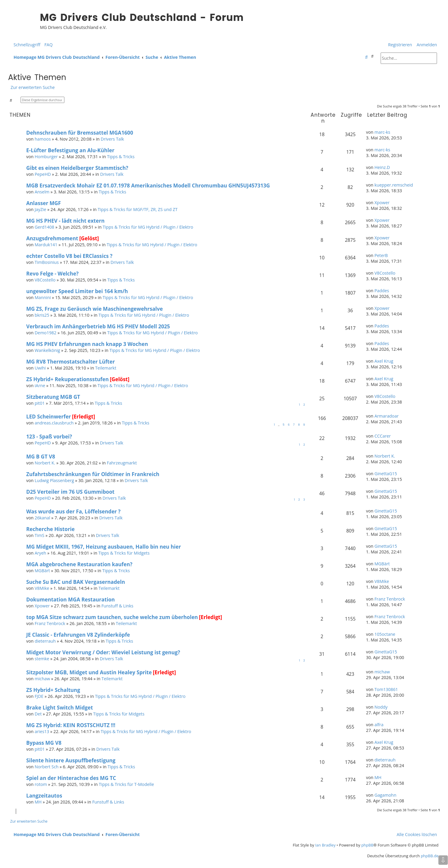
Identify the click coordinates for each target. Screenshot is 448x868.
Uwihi (40, 368)
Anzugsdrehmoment (52, 238)
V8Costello (45, 280)
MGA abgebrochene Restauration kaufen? (79, 564)
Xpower (382, 203)
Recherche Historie (50, 529)
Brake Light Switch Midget (60, 708)
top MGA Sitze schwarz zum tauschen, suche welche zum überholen (112, 617)
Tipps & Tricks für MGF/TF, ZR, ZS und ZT (138, 209)
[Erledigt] (84, 417)
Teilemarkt (106, 368)
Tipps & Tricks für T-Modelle (126, 784)
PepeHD (43, 174)
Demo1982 (45, 333)
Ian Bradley (325, 845)
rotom (41, 784)
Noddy (381, 707)
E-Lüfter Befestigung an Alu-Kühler (70, 150)
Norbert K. (45, 463)
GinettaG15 (386, 474)
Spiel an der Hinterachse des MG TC (71, 778)
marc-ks (382, 132)
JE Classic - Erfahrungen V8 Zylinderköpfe (78, 635)
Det (38, 714)
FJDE (39, 696)
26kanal (42, 518)
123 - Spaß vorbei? (49, 437)
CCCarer (383, 436)
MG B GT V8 (41, 457)
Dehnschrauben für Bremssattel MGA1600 (80, 133)
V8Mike (42, 588)
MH (378, 777)
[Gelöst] (89, 238)
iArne (40, 385)
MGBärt (42, 571)
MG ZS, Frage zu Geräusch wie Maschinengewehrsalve (94, 309)
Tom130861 (386, 689)
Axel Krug (384, 361)
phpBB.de (430, 856)
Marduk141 (46, 245)
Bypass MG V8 (44, 743)
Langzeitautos (44, 796)
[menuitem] (47, 45)
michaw (42, 679)
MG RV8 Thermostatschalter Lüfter (70, 362)
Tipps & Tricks (121, 157)
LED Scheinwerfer (49, 417)
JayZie (40, 209)
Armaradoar (386, 416)
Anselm (42, 192)
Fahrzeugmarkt (122, 463)
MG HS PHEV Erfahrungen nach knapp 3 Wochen (87, 344)
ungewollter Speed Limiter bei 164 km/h (77, 291)
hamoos (43, 139)
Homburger (46, 157)
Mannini (43, 297)
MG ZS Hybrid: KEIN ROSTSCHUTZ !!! (71, 725)
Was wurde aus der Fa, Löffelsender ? (73, 511)
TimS (39, 535)
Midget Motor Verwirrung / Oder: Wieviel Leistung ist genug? (103, 652)
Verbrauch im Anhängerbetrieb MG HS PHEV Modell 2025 (98, 326)
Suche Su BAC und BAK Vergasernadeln (76, 582)
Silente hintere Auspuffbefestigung (71, 760)
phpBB (367, 845)
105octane (385, 634)
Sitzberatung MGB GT (53, 397)
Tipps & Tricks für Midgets (124, 553)
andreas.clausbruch (54, 423)
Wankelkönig (47, 350)
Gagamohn (385, 795)
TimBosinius (47, 262)
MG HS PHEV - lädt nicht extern (65, 221)
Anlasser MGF (44, 203)
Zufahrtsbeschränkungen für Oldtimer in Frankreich (93, 474)
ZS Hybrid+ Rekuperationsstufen (68, 379)
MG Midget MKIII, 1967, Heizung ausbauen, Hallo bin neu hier (104, 547)
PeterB (381, 255)
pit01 (40, 403)
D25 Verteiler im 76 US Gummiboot (70, 492)
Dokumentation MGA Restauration (70, 600)
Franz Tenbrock (390, 599)
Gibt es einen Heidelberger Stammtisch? (77, 168)
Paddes (382, 291)
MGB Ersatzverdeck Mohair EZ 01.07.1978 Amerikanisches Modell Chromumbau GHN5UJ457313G (148, 186)
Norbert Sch (46, 767)
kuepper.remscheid (394, 185)
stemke (42, 659)
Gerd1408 (44, 227)
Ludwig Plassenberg (54, 480)
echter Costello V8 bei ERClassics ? (69, 256)
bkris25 (42, 315)
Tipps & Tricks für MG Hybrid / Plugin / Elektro (148, 227)
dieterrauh (45, 641)
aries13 (42, 731)
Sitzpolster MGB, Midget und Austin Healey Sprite (89, 672)
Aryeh (40, 553)
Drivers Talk (112, 139)
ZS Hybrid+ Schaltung (53, 690)
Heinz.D (382, 167)
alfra (379, 725)
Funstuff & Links (117, 606)
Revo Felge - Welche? (52, 274)
